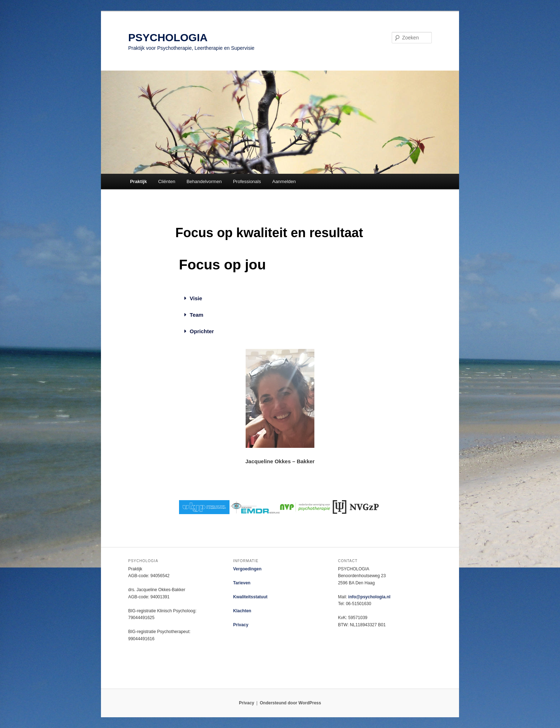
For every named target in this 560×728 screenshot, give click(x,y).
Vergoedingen (247, 569)
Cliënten (167, 181)
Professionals (247, 181)
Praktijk (138, 181)
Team (197, 315)
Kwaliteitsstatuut (250, 597)
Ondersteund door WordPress (291, 703)
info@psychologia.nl (370, 597)
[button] (199, 298)
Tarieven (242, 583)
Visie (196, 298)
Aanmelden (284, 181)
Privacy (241, 625)
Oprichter (202, 331)
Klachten (242, 611)
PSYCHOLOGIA (168, 37)
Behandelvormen (204, 181)
